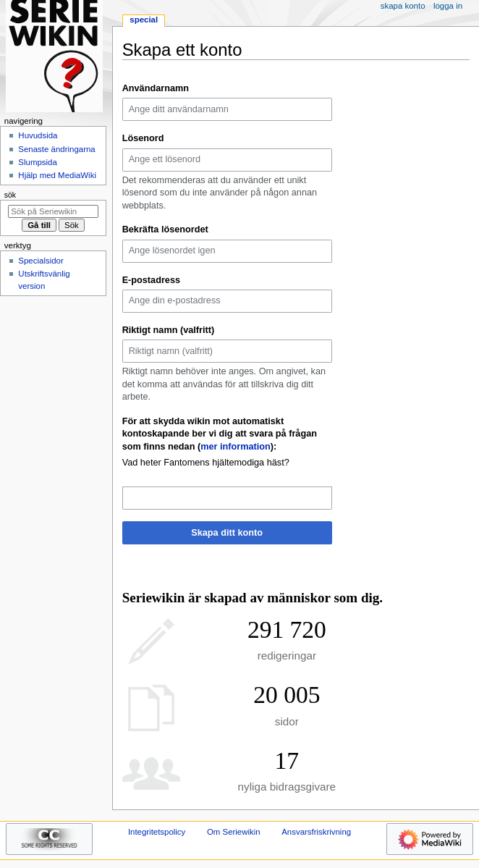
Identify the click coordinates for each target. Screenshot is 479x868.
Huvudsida (38, 135)
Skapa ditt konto (227, 533)
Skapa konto (403, 6)
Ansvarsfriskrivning (316, 832)
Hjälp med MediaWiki (57, 175)
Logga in (448, 6)
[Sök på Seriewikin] (53, 211)
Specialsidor (41, 261)
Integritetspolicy (157, 832)
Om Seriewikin (234, 832)
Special (144, 20)
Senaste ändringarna (56, 149)
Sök (10, 195)
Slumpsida (37, 162)
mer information (236, 447)
